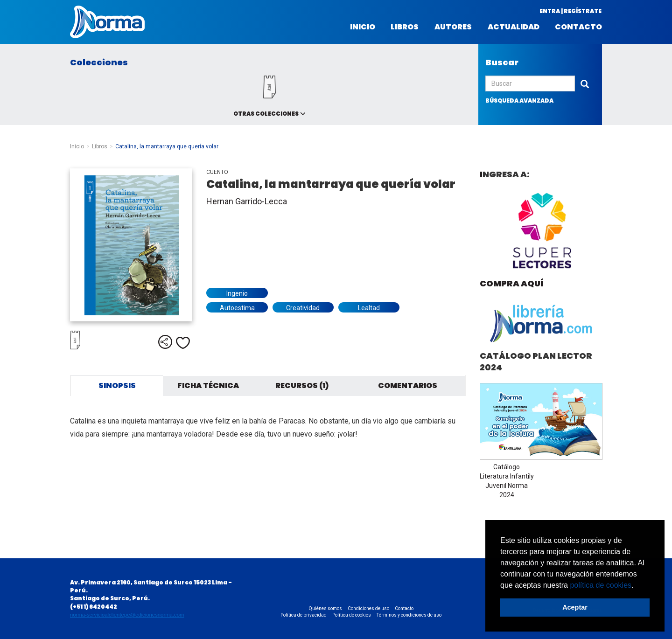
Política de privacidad (304, 615)
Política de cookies (352, 615)
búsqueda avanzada (519, 101)
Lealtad (369, 308)
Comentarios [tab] (408, 385)
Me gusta (183, 343)
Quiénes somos (325, 608)
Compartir (165, 342)
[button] (637, 586)
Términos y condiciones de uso (409, 615)
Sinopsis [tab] (117, 385)
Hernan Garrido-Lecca (247, 201)
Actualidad (514, 27)
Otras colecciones (266, 114)
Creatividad (303, 308)
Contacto (578, 27)
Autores (453, 27)
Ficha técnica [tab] (208, 385)
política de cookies (601, 585)
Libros (405, 27)
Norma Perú (107, 22)
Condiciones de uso (368, 608)
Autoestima (237, 308)
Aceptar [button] (575, 607)
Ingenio (237, 293)
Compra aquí (511, 283)
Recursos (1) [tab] (302, 385)
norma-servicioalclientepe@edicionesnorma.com (127, 615)
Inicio (363, 27)
